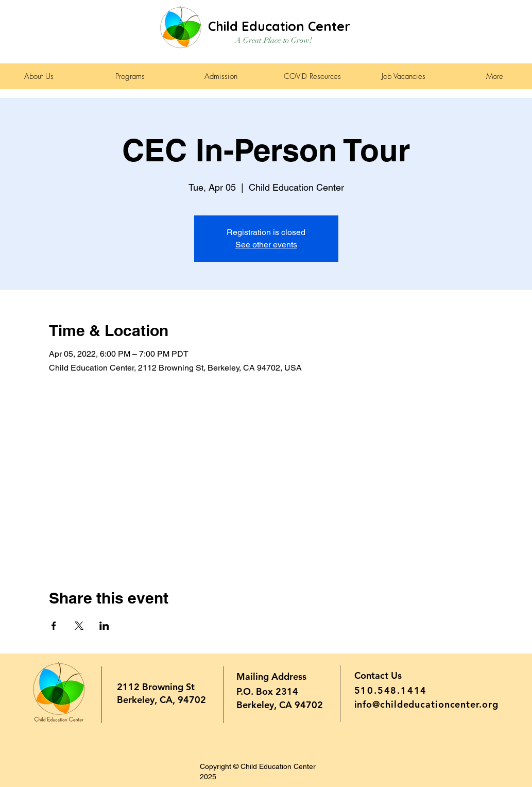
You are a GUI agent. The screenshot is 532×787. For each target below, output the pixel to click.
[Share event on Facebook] (54, 626)
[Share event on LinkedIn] (104, 626)
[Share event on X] (79, 626)
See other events (266, 245)
